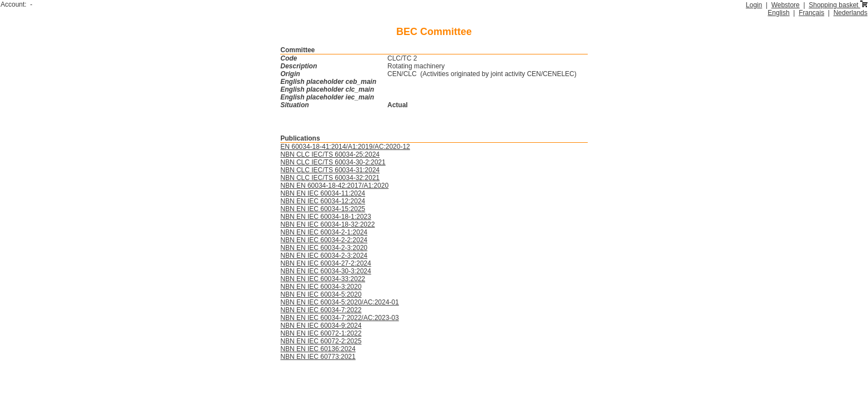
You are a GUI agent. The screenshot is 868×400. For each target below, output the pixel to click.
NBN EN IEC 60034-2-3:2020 (324, 248)
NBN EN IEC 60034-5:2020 (321, 294)
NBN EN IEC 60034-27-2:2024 (325, 263)
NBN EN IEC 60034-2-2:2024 (324, 240)
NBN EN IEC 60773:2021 (318, 357)
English (778, 13)
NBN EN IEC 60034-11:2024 (323, 193)
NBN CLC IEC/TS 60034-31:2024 (330, 170)
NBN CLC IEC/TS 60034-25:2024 (330, 154)
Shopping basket (838, 5)
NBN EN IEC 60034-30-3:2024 (325, 271)
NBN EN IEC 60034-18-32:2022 (327, 224)
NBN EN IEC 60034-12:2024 (323, 201)
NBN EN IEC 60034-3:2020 (321, 287)
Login (754, 5)
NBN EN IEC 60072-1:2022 (321, 333)
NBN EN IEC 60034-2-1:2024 (324, 232)
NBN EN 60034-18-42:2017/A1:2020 (334, 186)
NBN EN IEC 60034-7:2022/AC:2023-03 (339, 318)
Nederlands (851, 13)
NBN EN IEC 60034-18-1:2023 (325, 217)
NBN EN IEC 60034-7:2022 (321, 310)
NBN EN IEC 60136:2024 (318, 349)
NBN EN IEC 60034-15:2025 (323, 209)
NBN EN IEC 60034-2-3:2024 (324, 256)
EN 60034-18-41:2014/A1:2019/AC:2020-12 (345, 147)
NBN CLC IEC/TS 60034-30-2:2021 (333, 162)
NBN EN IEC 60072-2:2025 (321, 341)
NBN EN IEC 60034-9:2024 (321, 326)
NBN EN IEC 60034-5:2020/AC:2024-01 (339, 302)
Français (811, 13)
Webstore (786, 5)
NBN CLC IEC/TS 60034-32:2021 (330, 178)
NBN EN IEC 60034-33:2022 (323, 279)
